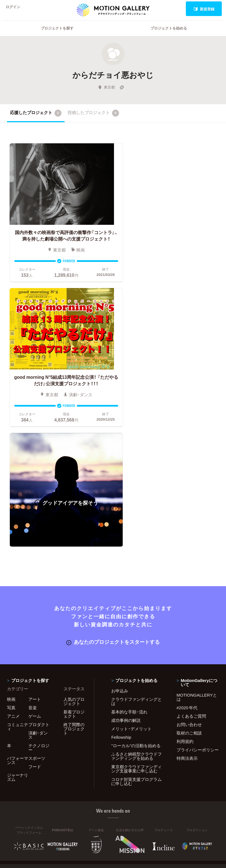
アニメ (13, 571)
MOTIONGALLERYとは (197, 552)
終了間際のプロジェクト (74, 583)
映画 (11, 554)
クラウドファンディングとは (136, 556)
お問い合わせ (189, 579)
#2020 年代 (187, 562)
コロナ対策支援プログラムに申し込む (136, 636)
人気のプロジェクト (74, 556)
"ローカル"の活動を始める (136, 600)
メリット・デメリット (131, 583)
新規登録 (204, 9)
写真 (11, 562)
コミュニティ (18, 581)
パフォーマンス (18, 615)
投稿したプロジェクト (93, 120)
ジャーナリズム (18, 632)
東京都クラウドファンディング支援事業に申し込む (136, 623)
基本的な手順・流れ (129, 566)
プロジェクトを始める (169, 35)
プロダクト (39, 579)
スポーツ (37, 613)
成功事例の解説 (126, 575)
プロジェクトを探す (57, 35)
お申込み (120, 545)
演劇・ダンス (38, 590)
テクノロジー (39, 602)
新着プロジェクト (74, 569)
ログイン (15, 9)
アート (35, 554)
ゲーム (35, 571)
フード (35, 621)
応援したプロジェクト (36, 120)
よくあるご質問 (191, 571)
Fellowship (121, 592)
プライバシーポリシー (198, 604)
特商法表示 (187, 613)
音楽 (33, 562)
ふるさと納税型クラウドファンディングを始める (136, 611)
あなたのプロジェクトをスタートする (113, 497)
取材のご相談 (189, 588)
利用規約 (185, 596)
